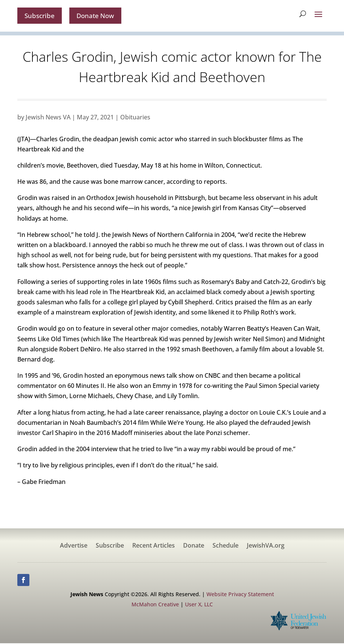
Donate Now (99, 16)
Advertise (74, 547)
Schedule (226, 547)
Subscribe (41, 16)
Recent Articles (154, 547)
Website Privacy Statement (240, 595)
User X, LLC (199, 605)
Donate (194, 547)
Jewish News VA (48, 118)
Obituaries (135, 118)
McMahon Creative (155, 605)
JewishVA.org (266, 547)
